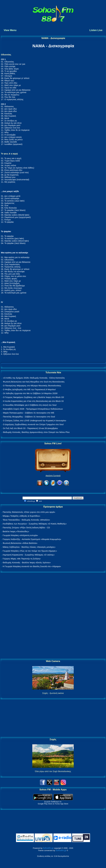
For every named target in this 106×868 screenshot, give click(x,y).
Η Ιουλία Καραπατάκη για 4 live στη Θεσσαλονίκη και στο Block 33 (33, 401)
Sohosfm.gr (48, 848)
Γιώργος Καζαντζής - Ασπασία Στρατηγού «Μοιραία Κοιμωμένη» (32, 539)
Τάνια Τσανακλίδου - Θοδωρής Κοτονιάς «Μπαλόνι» (26, 520)
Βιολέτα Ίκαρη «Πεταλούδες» (16, 531)
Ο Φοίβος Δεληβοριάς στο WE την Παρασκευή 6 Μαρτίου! (29, 389)
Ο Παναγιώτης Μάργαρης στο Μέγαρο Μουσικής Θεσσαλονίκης (32, 386)
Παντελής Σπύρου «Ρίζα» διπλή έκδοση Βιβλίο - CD (26, 528)
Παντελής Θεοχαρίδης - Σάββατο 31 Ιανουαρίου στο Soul (29, 417)
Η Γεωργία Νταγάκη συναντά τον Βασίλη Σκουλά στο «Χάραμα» (32, 566)
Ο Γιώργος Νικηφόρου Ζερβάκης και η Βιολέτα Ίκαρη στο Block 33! (33, 397)
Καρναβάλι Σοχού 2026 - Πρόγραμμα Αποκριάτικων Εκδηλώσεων (33, 409)
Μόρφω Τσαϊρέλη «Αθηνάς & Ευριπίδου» (21, 516)
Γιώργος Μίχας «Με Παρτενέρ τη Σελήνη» (22, 559)
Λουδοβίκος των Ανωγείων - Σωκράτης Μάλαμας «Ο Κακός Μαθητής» (35, 524)
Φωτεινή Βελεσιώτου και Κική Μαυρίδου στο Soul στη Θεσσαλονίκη (34, 382)
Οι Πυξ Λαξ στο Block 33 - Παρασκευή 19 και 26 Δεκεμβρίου (30, 428)
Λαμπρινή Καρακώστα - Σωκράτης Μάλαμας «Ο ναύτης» (29, 555)
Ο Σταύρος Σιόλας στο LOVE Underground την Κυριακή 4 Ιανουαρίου (35, 420)
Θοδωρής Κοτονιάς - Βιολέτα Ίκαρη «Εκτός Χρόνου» (27, 562)
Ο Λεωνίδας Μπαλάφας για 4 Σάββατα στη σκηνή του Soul (30, 405)
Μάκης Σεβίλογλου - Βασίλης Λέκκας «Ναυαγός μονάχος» (29, 547)
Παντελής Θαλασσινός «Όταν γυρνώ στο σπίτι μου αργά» (29, 512)
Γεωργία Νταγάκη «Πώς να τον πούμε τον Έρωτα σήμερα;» (30, 551)
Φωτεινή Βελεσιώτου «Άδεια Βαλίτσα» (20, 543)
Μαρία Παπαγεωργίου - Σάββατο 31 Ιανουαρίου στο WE (29, 413)
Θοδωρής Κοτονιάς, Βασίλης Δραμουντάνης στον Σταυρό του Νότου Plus (36, 432)
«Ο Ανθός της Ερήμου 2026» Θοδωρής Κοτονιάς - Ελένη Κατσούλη (34, 378)
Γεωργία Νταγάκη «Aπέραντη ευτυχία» (20, 535)
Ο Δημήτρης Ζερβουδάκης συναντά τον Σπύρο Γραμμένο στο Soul (33, 424)
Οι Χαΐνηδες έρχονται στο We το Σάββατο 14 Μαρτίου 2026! (30, 393)
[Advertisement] (53, 616)
